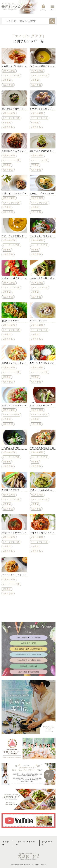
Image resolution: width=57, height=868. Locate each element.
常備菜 (8, 80)
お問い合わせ (47, 843)
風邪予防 (9, 85)
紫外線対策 (10, 71)
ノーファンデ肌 (12, 76)
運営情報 (6, 843)
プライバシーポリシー (25, 843)
